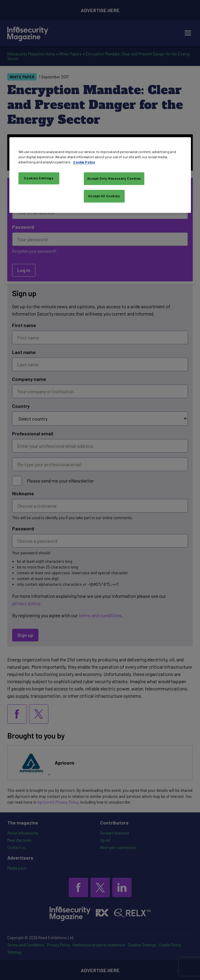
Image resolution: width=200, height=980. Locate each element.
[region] (100, 175)
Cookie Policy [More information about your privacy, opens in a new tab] (84, 162)
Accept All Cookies (104, 196)
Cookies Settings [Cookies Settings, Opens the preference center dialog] (39, 178)
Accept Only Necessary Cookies (114, 179)
